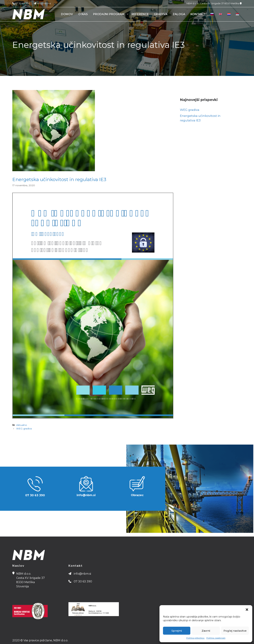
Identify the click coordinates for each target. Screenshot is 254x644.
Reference (140, 14)
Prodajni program (111, 14)
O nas (83, 14)
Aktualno (22, 425)
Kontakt (198, 14)
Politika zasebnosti (216, 638)
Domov (67, 14)
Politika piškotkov (195, 638)
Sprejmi (177, 631)
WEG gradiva (24, 429)
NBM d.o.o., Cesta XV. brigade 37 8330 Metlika (214, 3)
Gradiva (161, 14)
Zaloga (179, 14)
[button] (247, 610)
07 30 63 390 (21, 3)
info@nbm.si (41, 3)
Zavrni (206, 631)
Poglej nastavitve (235, 631)
